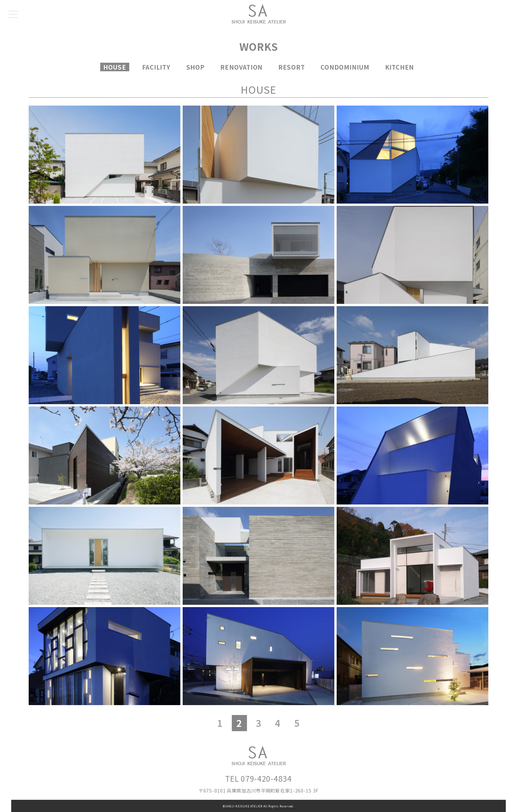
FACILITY (156, 67)
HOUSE (115, 67)
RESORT (292, 67)
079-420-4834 (266, 778)
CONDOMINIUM (345, 67)
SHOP (196, 67)
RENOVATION (241, 67)
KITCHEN (399, 67)
